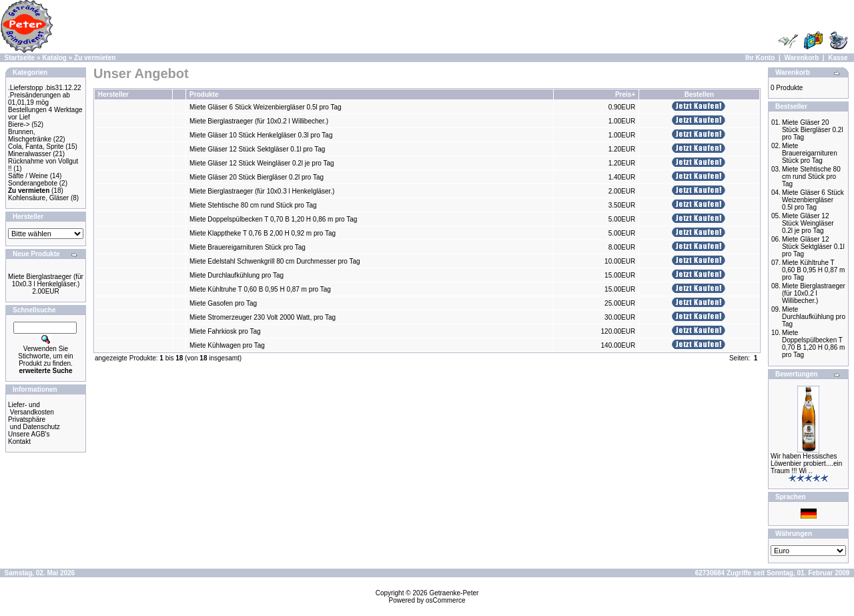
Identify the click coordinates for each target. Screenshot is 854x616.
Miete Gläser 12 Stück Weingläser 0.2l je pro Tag (262, 163)
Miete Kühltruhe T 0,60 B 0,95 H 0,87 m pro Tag (260, 289)
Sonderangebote (33, 183)
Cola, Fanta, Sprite (36, 146)
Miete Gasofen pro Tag (223, 303)
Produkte (204, 94)
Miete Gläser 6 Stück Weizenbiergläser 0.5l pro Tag (266, 107)
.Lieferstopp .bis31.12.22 (45, 88)
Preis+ (625, 94)
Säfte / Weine (28, 176)
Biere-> (19, 124)
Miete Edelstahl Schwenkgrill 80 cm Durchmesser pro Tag (275, 261)
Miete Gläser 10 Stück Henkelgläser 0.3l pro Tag (261, 135)
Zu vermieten (95, 58)
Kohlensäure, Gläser (38, 198)
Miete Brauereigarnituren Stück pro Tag (248, 247)
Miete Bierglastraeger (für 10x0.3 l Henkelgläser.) (46, 280)
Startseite (20, 58)
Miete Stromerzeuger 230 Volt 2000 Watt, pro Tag (263, 317)
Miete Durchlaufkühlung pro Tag (237, 275)
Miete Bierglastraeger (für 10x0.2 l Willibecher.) (259, 121)
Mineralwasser (29, 154)
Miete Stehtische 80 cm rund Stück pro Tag (253, 205)
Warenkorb (801, 58)
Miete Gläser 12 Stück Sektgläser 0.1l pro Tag (257, 149)
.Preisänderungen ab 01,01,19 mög (39, 99)
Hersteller (113, 94)
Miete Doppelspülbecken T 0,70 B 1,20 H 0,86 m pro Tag (273, 219)
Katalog (54, 58)
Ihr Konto (760, 58)
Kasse (838, 58)
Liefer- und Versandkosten (31, 408)
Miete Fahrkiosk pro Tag (225, 331)
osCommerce (445, 600)
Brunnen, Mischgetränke (30, 135)
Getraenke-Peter (454, 593)
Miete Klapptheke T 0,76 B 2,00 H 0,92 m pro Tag (263, 233)
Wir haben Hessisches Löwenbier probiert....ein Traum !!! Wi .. (806, 464)
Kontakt (19, 441)
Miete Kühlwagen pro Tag (227, 345)
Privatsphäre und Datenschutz (34, 423)
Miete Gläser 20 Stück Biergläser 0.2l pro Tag (257, 177)
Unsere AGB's (29, 434)
